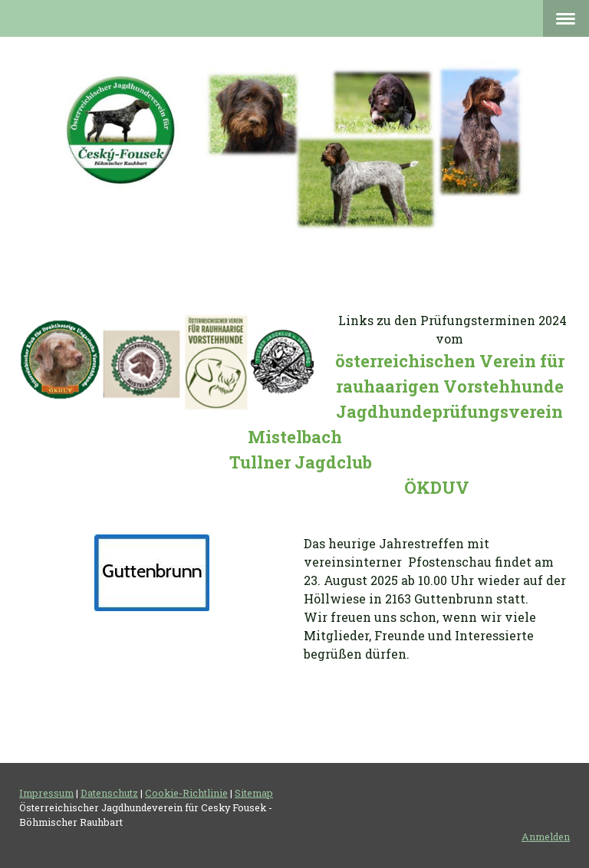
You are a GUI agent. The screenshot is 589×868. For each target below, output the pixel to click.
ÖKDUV (437, 487)
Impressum (46, 793)
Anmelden (546, 837)
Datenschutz (109, 793)
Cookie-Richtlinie (186, 793)
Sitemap (254, 793)
